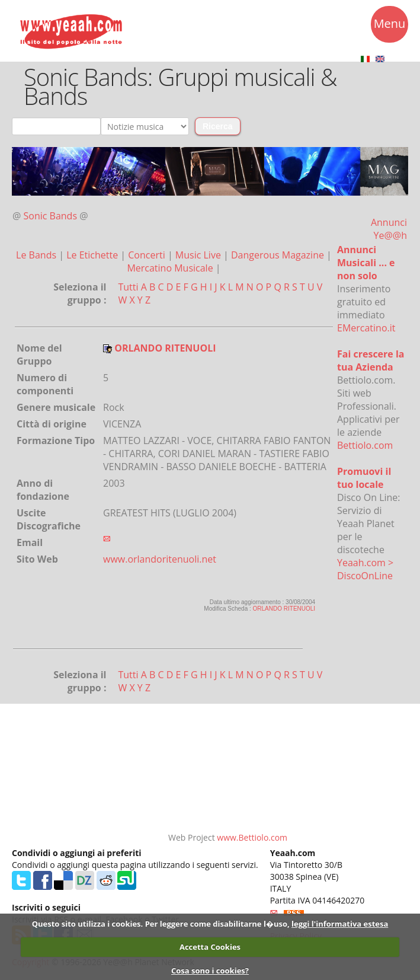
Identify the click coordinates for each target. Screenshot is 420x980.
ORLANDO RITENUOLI (284, 609)
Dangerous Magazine (279, 255)
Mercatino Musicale (171, 268)
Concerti (148, 255)
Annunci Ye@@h (389, 229)
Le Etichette (93, 255)
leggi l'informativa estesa (340, 924)
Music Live (199, 255)
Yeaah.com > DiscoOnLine (365, 569)
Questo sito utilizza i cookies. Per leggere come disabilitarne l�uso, (161, 924)
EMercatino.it (366, 328)
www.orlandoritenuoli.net (160, 559)
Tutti (128, 287)
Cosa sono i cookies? (210, 971)
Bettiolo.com (365, 445)
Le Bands (37, 255)
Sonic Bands (51, 216)
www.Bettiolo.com (252, 837)
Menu (390, 25)
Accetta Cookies (210, 947)
